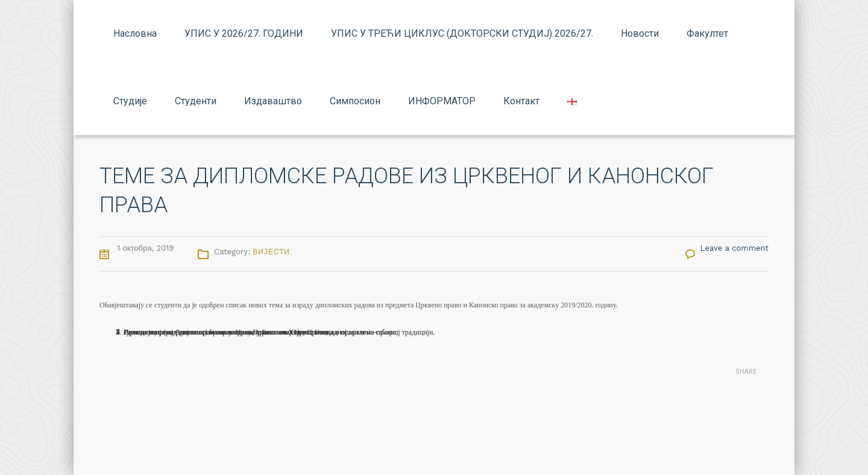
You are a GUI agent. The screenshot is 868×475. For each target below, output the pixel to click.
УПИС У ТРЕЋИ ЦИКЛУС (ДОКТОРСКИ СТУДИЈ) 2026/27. (462, 33)
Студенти (196, 101)
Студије (130, 101)
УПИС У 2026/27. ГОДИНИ (244, 33)
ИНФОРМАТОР (442, 101)
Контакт (521, 101)
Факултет (707, 33)
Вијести (271, 252)
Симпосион (355, 101)
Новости (640, 33)
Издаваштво (273, 101)
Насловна (135, 33)
